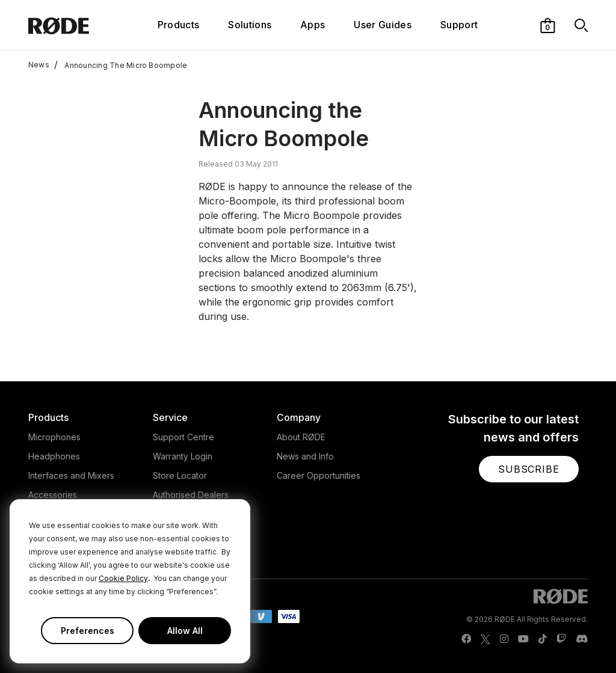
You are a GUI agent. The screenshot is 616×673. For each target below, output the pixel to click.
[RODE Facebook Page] (466, 639)
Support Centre (183, 437)
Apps (313, 25)
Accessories (53, 495)
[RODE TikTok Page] (543, 639)
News (39, 65)
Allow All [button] (185, 631)
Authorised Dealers (191, 495)
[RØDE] (75, 25)
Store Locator (180, 475)
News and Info (305, 456)
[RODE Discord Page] (582, 639)
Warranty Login (183, 456)
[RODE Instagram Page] (504, 639)
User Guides (383, 25)
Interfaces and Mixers (71, 475)
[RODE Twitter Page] (485, 639)
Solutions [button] (250, 25)
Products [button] (179, 25)
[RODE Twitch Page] (561, 639)
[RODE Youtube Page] (523, 639)
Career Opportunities (319, 475)
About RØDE (301, 437)
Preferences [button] (88, 631)
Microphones (54, 437)
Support (459, 25)
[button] (548, 25)
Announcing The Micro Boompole (121, 65)
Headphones (54, 456)
